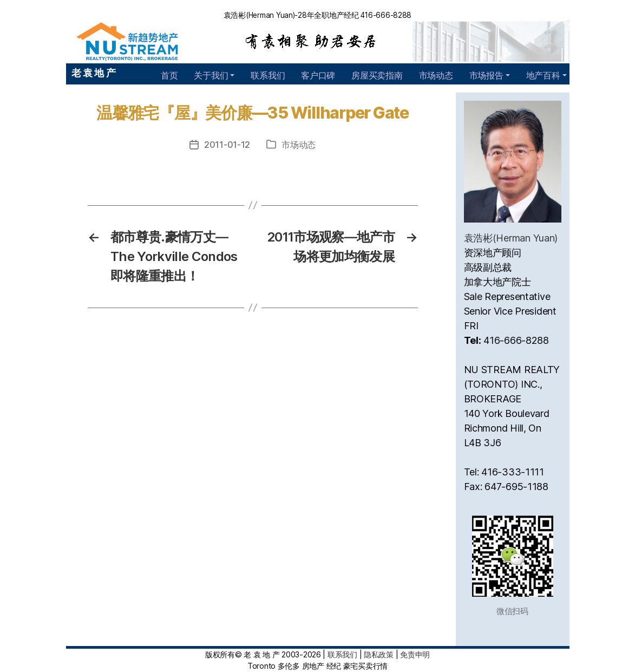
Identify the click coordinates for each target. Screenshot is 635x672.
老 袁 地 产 (94, 73)
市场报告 (486, 75)
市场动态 (436, 75)
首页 (169, 75)
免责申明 (415, 654)
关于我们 (211, 75)
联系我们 (268, 75)
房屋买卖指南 (377, 75)
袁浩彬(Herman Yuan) (511, 238)
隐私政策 (379, 654)
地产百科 (543, 75)
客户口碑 (318, 75)
